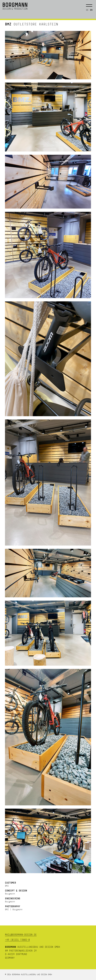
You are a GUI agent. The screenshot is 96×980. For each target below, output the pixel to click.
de (87, 10)
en (91, 10)
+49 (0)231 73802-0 (17, 940)
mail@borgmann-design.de (21, 935)
